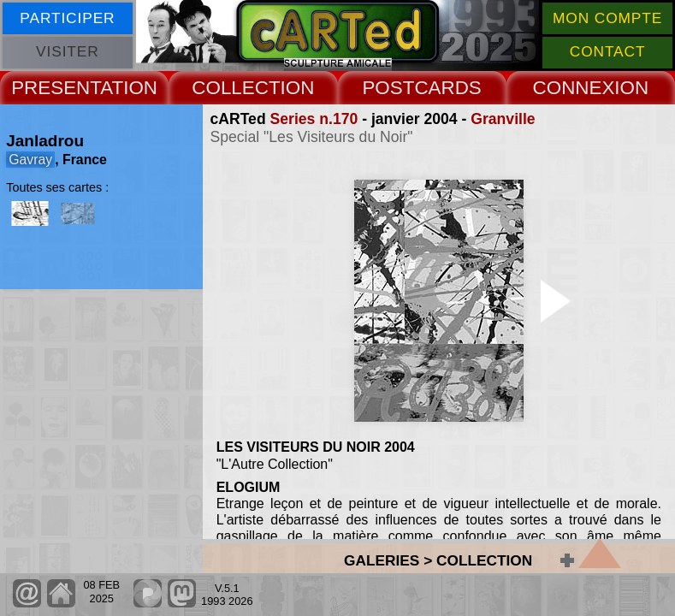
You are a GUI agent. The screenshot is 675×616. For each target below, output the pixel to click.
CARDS (447, 88)
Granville (503, 119)
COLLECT (236, 88)
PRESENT (56, 88)
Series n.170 (314, 119)
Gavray (30, 160)
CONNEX (574, 88)
